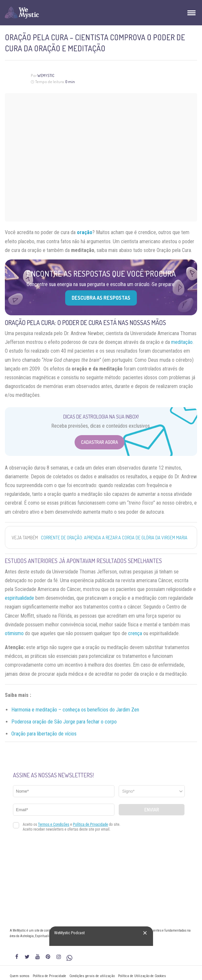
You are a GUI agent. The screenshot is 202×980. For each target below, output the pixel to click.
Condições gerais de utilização (92, 976)
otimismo (14, 633)
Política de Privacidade (49, 976)
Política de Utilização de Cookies (142, 976)
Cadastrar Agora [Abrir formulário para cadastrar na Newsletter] (100, 442)
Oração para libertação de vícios (44, 734)
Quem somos (20, 976)
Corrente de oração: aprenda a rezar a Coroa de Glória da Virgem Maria (114, 538)
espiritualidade (19, 598)
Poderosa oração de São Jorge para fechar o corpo (64, 722)
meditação (182, 342)
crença (135, 633)
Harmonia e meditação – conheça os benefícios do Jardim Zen (75, 710)
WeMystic (46, 75)
